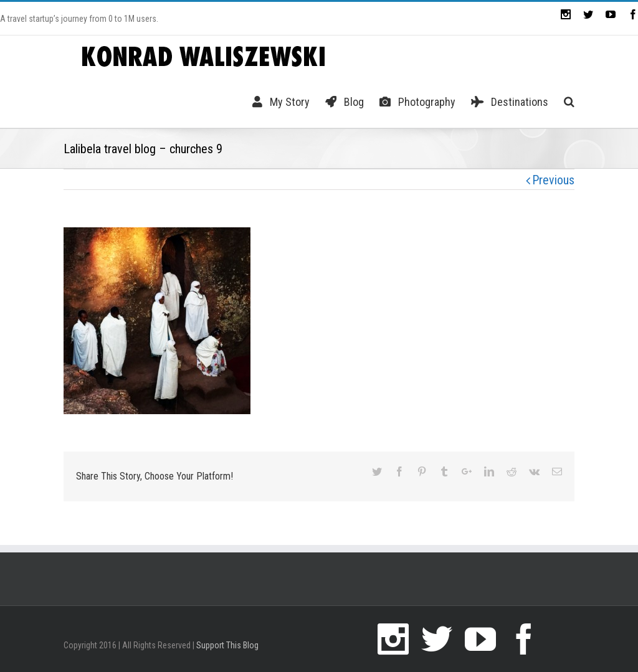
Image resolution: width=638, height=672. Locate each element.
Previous (553, 180)
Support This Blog (227, 645)
